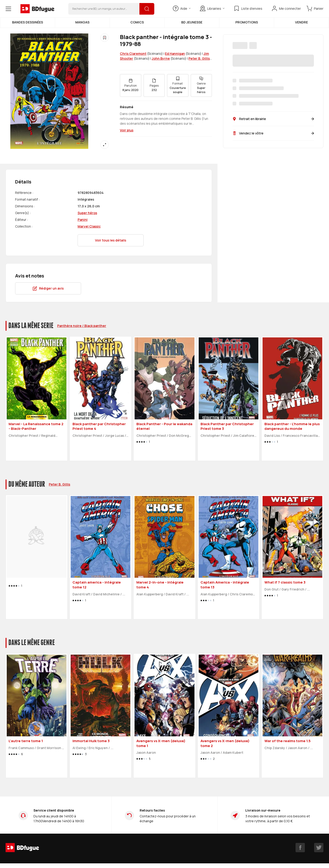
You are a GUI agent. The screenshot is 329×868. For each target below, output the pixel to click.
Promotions (247, 22)
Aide (182, 8)
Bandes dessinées (28, 22)
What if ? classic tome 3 (285, 582)
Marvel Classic (89, 226)
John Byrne (161, 58)
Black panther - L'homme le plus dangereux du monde (292, 426)
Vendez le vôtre (273, 133)
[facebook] (300, 848)
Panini (83, 220)
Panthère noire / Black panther (82, 326)
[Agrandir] (105, 145)
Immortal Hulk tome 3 (91, 741)
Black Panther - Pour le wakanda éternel (164, 426)
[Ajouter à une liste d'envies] (105, 38)
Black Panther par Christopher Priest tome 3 (227, 426)
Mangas (82, 22)
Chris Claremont (133, 54)
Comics (137, 22)
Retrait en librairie (273, 119)
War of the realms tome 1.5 (288, 741)
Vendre (301, 22)
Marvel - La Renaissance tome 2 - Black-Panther (36, 426)
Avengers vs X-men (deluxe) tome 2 (225, 743)
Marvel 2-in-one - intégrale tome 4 (160, 585)
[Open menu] (8, 9)
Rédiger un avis (48, 288)
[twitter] (319, 848)
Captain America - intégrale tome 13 (225, 585)
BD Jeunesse (192, 22)
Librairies (212, 8)
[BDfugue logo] (37, 9)
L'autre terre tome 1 (26, 741)
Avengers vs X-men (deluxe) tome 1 (161, 743)
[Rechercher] (147, 9)
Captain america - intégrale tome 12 (97, 585)
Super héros (87, 213)
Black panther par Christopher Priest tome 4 (99, 426)
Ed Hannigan (175, 54)
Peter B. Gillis (199, 58)
